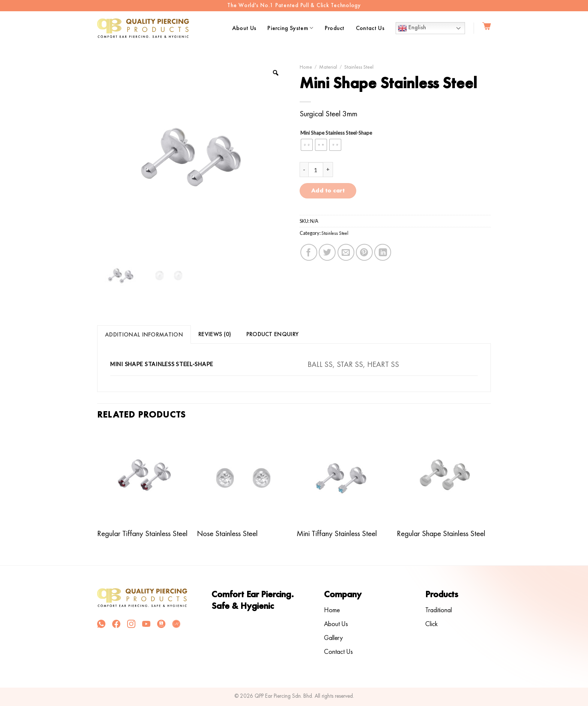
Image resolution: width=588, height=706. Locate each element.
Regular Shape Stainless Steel (441, 533)
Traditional (439, 610)
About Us (244, 28)
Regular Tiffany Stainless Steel (142, 533)
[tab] (144, 334)
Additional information (144, 334)
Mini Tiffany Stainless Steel (337, 533)
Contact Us (370, 28)
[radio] (307, 145)
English (412, 28)
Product (335, 28)
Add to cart (328, 190)
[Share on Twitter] (327, 252)
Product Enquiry (273, 334)
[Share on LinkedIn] (383, 252)
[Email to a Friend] (346, 252)
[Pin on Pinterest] (364, 252)
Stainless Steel (359, 67)
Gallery (333, 638)
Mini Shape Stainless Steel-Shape (336, 133)
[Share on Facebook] (309, 252)
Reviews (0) (215, 334)
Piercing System (290, 28)
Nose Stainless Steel (227, 533)
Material (328, 67)
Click (431, 624)
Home (306, 67)
